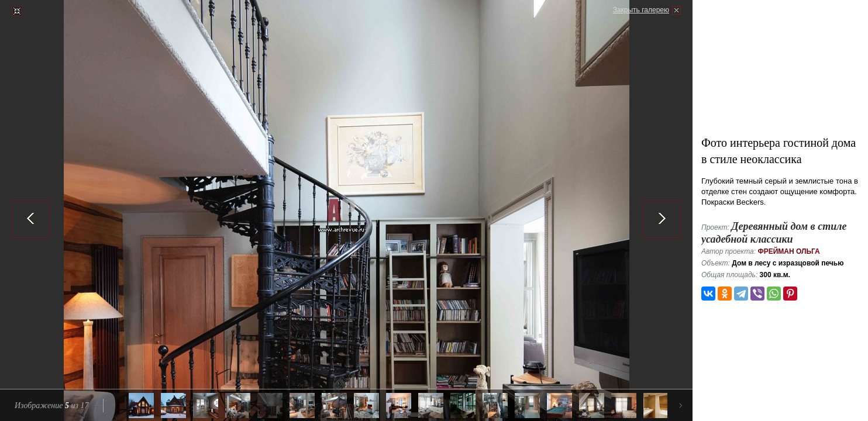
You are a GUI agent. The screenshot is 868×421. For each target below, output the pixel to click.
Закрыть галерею (641, 10)
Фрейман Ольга (788, 251)
